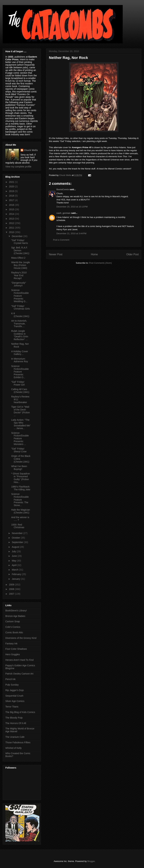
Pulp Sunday (12, 685)
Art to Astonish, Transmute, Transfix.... (19, 324)
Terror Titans (12, 707)
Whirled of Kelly (13, 748)
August (16, 547)
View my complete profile (18, 167)
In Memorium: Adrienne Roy (20, 360)
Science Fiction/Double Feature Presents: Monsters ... (20, 439)
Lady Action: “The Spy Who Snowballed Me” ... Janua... (21, 424)
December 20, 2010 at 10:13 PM (72, 207)
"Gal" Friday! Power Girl (18, 383)
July (14, 551)
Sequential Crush (14, 696)
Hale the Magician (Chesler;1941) (21, 511)
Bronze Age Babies (15, 616)
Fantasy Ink (11, 644)
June (15, 556)
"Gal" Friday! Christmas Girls (21, 307)
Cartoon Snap (13, 621)
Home (94, 254)
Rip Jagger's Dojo (15, 690)
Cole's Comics (13, 627)
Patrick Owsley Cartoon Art (19, 674)
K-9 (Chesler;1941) (20, 315)
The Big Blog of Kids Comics (20, 712)
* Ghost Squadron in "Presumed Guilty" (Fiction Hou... (21, 478)
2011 (12, 228)
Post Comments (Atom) (100, 263)
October (16, 538)
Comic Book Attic (14, 632)
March (15, 570)
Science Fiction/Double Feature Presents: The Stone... (20, 500)
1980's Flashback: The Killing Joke (21, 488)
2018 (12, 196)
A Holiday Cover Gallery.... (20, 353)
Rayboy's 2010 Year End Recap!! (19, 275)
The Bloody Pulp (14, 718)
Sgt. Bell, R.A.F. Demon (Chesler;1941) (20, 250)
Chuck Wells (31, 150)
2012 (12, 223)
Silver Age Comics (15, 701)
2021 (12, 182)
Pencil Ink (10, 679)
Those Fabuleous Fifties (18, 742)
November (17, 533)
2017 (12, 200)
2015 (12, 209)
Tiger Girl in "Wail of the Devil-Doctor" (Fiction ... (21, 411)
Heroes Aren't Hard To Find (19, 660)
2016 (12, 205)
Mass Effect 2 (18, 258)
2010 (12, 232)
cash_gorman (64, 213)
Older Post (132, 254)
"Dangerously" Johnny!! (19, 284)
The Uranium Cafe (15, 737)
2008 (12, 589)
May (14, 561)
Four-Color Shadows (16, 649)
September (18, 542)
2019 (12, 191)
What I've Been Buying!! (19, 468)
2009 (12, 585)
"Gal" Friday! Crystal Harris (20, 242)
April (14, 565)
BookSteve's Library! (16, 611)
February (17, 574)
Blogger (91, 861)
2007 (12, 594)
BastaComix (63, 189)
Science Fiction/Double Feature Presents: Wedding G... (20, 296)
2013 (12, 219)
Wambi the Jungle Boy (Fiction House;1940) (21, 265)
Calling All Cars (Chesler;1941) (20, 391)
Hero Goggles (13, 654)
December (17, 236)
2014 (12, 214)
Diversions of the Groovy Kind (21, 638)
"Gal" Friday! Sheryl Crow (19, 450)
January (16, 579)
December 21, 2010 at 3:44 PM (71, 233)
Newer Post (56, 254)
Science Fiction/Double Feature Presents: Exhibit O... (20, 372)
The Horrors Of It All (16, 723)
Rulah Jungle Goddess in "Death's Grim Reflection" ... (20, 335)
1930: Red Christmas (18, 526)
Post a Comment (61, 240)
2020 (12, 186)
